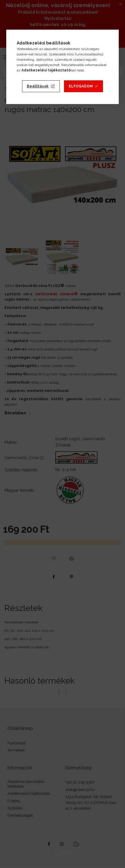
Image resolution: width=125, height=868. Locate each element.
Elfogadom (81, 86)
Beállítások (38, 86)
